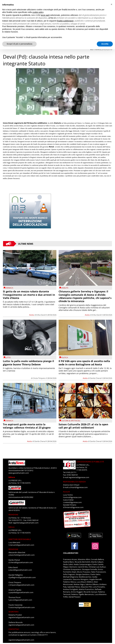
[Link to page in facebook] (75, 546)
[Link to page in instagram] (95, 548)
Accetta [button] (105, 44)
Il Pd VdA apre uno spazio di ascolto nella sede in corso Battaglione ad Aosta (84, 363)
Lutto (8, 358)
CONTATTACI (14, 629)
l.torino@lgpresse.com (72, 497)
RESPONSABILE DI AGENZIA (74, 482)
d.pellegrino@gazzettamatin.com (22, 577)
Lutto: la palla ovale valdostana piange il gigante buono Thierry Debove (28, 363)
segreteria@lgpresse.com (79, 477)
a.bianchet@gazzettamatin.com (22, 555)
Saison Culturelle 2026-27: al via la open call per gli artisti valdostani (83, 426)
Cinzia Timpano (39, 378)
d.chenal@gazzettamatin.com (21, 562)
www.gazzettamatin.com (19, 473)
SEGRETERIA (13, 612)
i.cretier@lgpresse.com (72, 502)
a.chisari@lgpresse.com (78, 487)
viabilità (65, 288)
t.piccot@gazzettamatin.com (20, 600)
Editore (12, 477)
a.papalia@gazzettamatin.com (21, 592)
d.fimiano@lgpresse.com (73, 507)
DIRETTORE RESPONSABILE (20, 539)
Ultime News (26, 244)
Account (66, 492)
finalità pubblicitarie (65, 21)
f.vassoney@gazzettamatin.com (22, 607)
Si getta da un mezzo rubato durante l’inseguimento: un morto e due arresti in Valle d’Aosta (29, 295)
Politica (65, 358)
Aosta (32, 315)
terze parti (45, 15)
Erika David (41, 315)
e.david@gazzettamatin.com (20, 570)
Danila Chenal (96, 378)
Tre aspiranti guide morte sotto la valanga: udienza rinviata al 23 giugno (27, 426)
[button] (111, 4)
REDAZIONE (13, 515)
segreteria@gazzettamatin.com (26, 523)
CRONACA (9, 288)
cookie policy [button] (38, 12)
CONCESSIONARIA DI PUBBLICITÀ (90, 462)
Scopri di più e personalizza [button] (19, 44)
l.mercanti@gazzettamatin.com (21, 545)
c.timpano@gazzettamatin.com (21, 585)
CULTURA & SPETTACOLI (71, 421)
